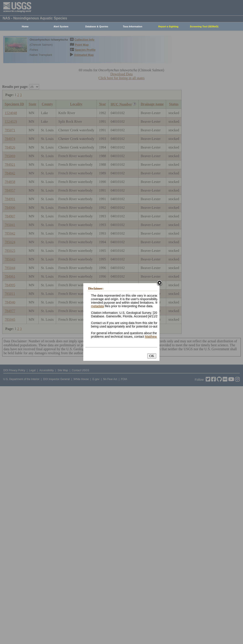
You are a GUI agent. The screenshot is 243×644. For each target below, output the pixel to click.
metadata (97, 306)
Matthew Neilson (156, 337)
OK (152, 356)
